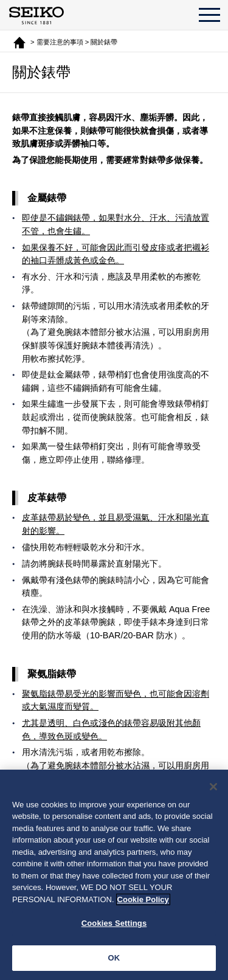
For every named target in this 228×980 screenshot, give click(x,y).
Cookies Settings (114, 925)
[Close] (213, 788)
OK (114, 960)
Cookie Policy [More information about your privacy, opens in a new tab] (143, 901)
